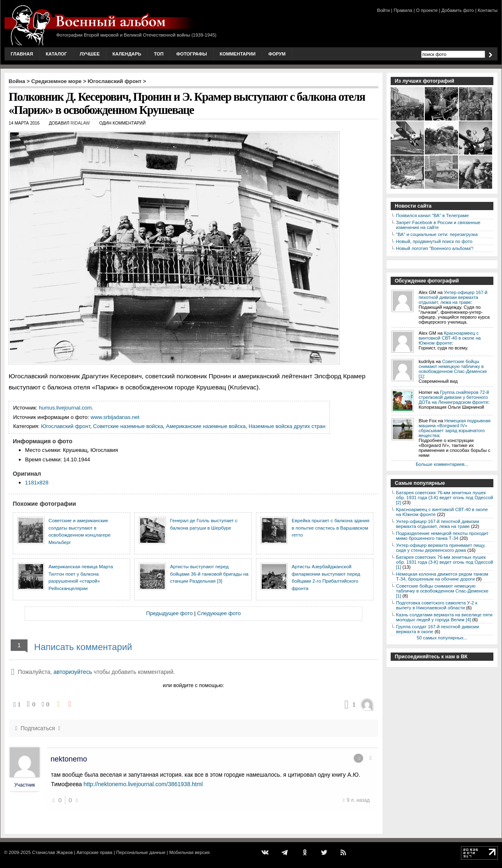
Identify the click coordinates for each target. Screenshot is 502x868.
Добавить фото (458, 10)
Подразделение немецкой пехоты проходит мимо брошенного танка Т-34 (442, 536)
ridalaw (80, 123)
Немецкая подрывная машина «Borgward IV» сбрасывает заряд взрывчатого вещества (455, 428)
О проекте (427, 10)
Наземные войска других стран (287, 426)
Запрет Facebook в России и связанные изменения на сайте (438, 225)
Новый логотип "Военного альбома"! (435, 248)
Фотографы (192, 54)
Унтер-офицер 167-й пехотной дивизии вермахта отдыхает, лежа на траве (453, 297)
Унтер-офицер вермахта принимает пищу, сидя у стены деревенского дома (441, 548)
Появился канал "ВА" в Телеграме (432, 215)
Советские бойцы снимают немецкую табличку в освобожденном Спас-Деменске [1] (453, 369)
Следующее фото (219, 613)
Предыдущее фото (169, 613)
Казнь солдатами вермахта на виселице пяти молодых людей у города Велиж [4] (444, 617)
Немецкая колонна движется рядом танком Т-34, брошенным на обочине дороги (442, 576)
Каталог (56, 54)
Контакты (488, 10)
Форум (277, 54)
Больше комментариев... (442, 464)
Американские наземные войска (206, 426)
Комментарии (238, 54)
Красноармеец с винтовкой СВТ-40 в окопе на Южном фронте (450, 338)
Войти (383, 10)
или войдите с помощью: (193, 685)
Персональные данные (141, 852)
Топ (159, 54)
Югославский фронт (114, 81)
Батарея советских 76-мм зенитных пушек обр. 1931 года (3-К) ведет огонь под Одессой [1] (444, 562)
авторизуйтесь (73, 672)
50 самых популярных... (442, 638)
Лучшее (90, 54)
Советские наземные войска (128, 426)
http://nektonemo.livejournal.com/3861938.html (143, 784)
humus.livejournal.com (66, 408)
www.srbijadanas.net (115, 417)
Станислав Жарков (52, 852)
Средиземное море (56, 81)
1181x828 (37, 483)
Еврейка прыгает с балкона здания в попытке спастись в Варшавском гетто (330, 528)
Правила (403, 10)
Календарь (127, 54)
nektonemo (69, 759)
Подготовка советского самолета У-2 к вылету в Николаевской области (437, 605)
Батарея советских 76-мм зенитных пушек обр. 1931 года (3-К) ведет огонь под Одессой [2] (444, 498)
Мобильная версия (189, 852)
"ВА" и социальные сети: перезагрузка (437, 234)
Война (17, 81)
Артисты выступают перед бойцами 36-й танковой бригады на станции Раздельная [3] (209, 574)
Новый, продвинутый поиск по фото (434, 241)
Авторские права (94, 852)
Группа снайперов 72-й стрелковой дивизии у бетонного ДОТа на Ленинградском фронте (454, 397)
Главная (22, 54)
